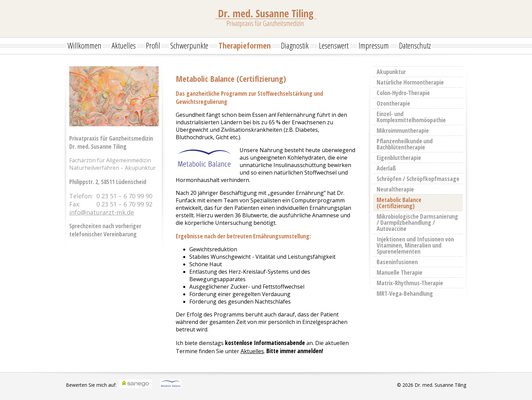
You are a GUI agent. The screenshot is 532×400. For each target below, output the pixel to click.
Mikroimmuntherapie (403, 130)
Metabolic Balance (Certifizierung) (399, 203)
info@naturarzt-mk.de (102, 212)
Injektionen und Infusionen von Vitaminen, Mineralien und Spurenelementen (415, 245)
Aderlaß (386, 168)
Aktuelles (124, 45)
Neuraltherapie (395, 189)
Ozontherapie (393, 103)
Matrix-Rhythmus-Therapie (410, 283)
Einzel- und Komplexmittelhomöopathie (411, 117)
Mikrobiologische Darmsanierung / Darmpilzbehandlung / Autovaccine (417, 222)
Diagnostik (295, 45)
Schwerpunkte (189, 45)
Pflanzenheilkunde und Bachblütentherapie (405, 144)
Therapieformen (245, 45)
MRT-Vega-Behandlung (405, 293)
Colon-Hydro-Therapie (403, 93)
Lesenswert (334, 45)
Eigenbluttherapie (399, 158)
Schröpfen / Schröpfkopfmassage (418, 179)
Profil (153, 45)
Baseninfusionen (397, 262)
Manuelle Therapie (400, 272)
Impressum (374, 45)
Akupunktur (391, 72)
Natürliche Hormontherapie (410, 82)
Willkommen (84, 45)
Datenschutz (415, 45)
